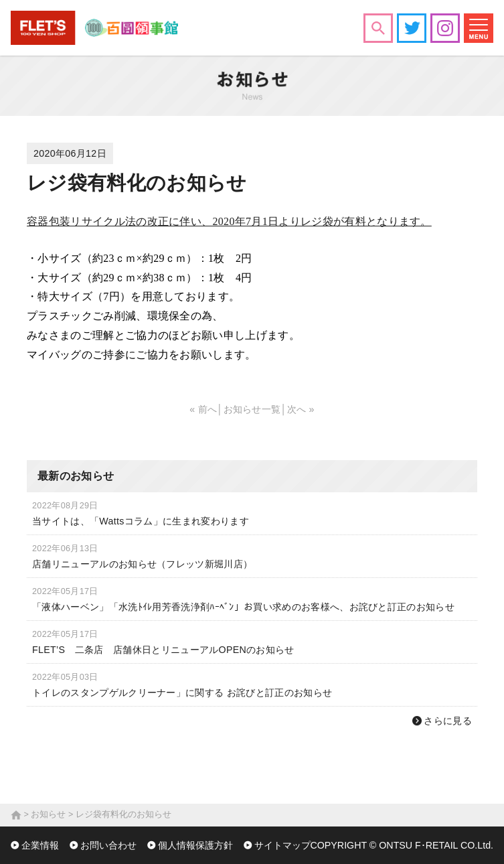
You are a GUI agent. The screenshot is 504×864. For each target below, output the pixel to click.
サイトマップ (282, 845)
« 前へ (203, 409)
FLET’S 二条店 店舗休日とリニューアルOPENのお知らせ (163, 650)
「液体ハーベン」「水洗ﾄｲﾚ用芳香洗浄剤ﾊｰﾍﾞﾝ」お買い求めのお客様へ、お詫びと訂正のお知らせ (243, 607)
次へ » (301, 409)
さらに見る (448, 721)
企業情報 (40, 845)
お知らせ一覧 (252, 409)
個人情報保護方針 (195, 845)
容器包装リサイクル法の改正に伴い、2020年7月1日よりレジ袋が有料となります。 (229, 221)
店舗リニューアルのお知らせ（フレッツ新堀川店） (142, 564)
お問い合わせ (108, 845)
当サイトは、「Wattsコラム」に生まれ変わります (141, 521)
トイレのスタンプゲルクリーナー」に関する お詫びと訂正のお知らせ (182, 693)
